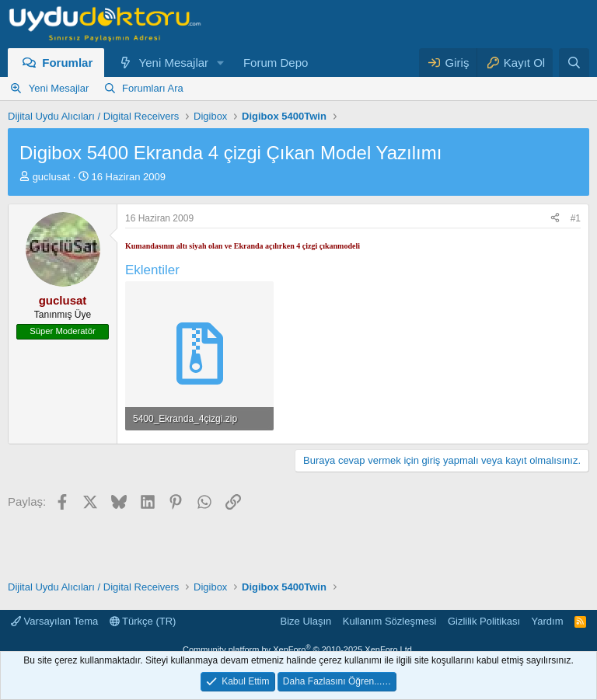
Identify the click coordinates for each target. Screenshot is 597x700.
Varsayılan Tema (54, 621)
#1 (576, 218)
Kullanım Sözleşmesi (390, 621)
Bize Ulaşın (306, 621)
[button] (221, 63)
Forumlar (67, 63)
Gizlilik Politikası (484, 621)
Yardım (548, 621)
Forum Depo (276, 63)
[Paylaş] (555, 219)
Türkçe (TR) (143, 621)
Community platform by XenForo (298, 650)
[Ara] (574, 63)
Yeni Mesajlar (174, 63)
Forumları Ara (153, 88)
